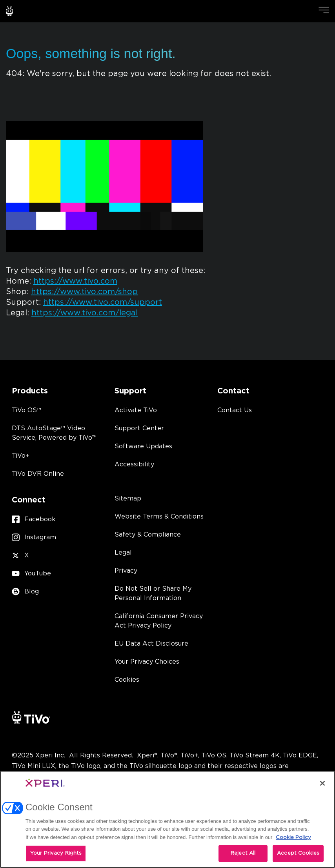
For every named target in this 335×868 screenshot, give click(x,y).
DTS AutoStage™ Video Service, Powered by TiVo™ (54, 433)
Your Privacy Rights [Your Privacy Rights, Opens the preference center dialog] (56, 853)
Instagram (34, 538)
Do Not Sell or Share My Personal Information (153, 593)
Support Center (139, 428)
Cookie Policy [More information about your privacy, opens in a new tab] (293, 838)
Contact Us (235, 410)
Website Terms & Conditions (159, 517)
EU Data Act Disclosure (151, 644)
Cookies (127, 680)
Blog (25, 592)
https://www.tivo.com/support (103, 302)
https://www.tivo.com (75, 281)
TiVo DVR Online (38, 474)
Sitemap (128, 499)
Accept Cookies (298, 853)
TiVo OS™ (26, 410)
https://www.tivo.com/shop (84, 292)
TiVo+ (21, 456)
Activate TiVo (136, 410)
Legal (123, 553)
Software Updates (143, 446)
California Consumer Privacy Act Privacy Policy (159, 621)
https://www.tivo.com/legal (85, 313)
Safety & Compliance (148, 535)
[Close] (322, 783)
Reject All (243, 853)
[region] (167, 819)
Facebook (34, 520)
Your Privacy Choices (147, 662)
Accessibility (134, 464)
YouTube (31, 573)
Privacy (126, 571)
